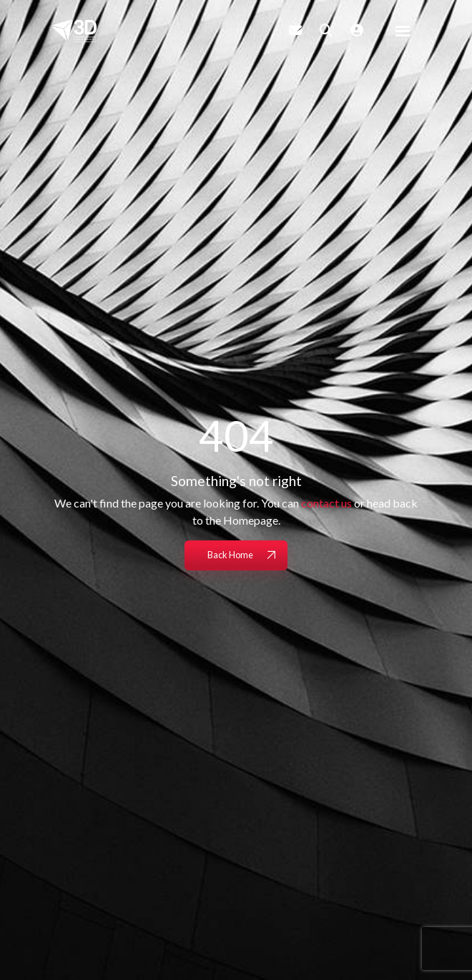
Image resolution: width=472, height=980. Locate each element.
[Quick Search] (326, 30)
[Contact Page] (295, 30)
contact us (326, 503)
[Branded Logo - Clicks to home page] (74, 31)
